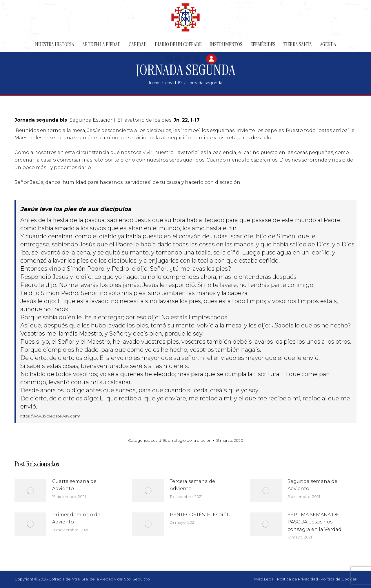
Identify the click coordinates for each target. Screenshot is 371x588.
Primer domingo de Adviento (76, 518)
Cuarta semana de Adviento (74, 485)
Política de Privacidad (298, 579)
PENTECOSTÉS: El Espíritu (201, 515)
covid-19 (158, 440)
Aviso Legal (264, 579)
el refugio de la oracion (190, 440)
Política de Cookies (339, 579)
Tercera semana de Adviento (192, 485)
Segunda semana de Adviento (312, 485)
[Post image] (30, 491)
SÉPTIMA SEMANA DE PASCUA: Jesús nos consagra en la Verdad (314, 522)
